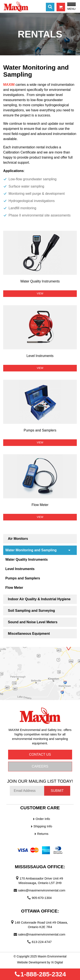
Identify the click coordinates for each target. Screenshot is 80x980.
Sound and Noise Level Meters (33, 622)
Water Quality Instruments (27, 559)
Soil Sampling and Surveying (31, 611)
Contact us (40, 754)
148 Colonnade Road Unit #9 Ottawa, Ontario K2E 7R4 (41, 925)
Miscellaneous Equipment (29, 634)
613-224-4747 (42, 942)
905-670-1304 (42, 898)
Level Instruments (20, 569)
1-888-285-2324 (40, 974)
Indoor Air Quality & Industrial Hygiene (39, 599)
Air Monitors (18, 539)
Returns (43, 834)
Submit (57, 791)
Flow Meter (14, 588)
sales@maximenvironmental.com (42, 890)
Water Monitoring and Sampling (31, 550)
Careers (40, 766)
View (40, 294)
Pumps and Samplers (23, 578)
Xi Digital (57, 962)
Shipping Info (43, 826)
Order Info (43, 819)
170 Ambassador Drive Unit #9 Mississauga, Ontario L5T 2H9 (41, 881)
